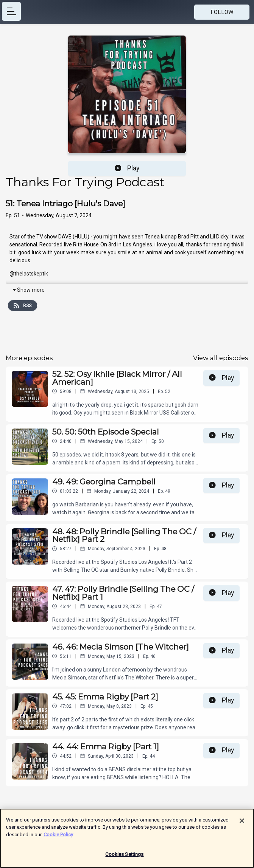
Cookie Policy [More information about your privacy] (58, 838)
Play (127, 168)
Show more (28, 290)
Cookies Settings (124, 858)
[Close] (242, 824)
